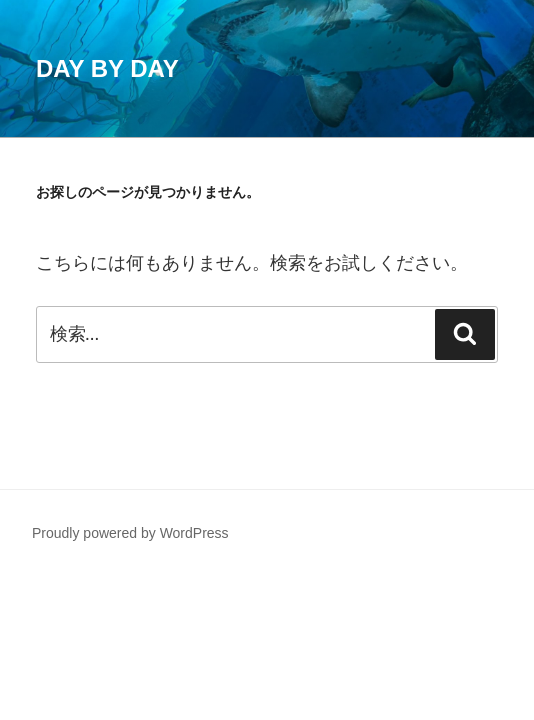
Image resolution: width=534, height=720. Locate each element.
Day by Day (107, 68)
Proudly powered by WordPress (130, 533)
